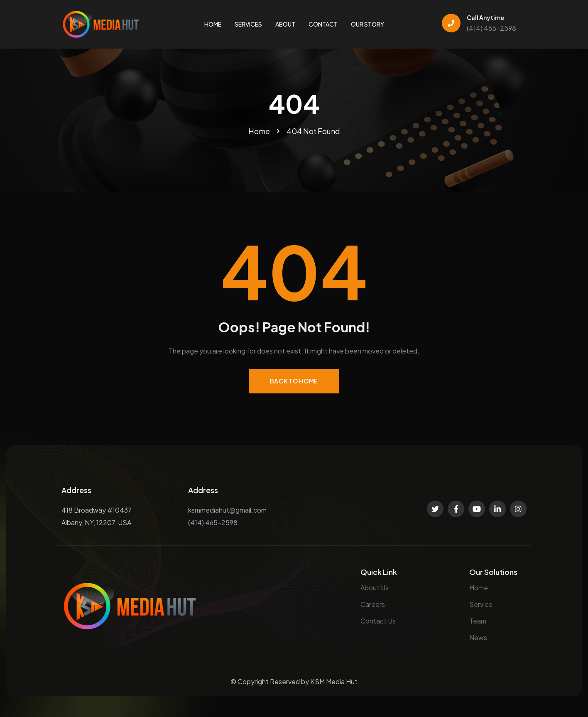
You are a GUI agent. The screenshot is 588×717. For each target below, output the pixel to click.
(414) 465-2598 (491, 28)
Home (479, 588)
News (478, 637)
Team (478, 621)
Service (481, 604)
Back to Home (294, 381)
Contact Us (378, 621)
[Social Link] (435, 509)
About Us (375, 588)
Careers (373, 604)
